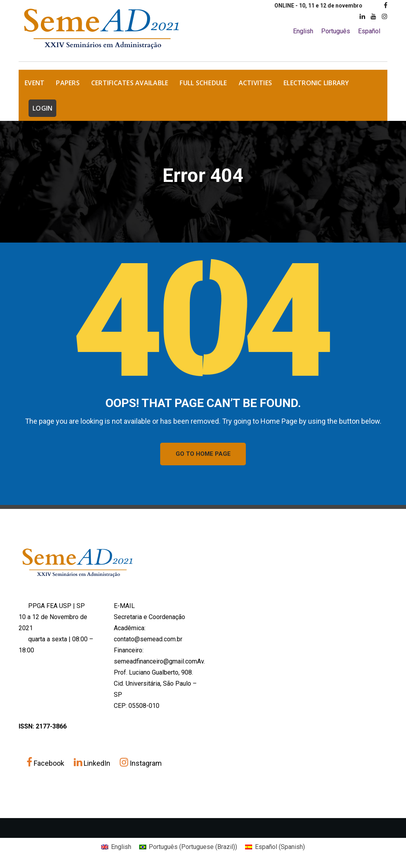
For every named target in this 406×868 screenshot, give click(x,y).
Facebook (46, 764)
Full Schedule (203, 83)
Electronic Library (316, 83)
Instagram (141, 764)
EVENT (34, 83)
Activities (256, 83)
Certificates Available (130, 83)
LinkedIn (93, 764)
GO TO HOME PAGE (203, 454)
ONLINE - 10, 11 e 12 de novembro (318, 6)
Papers (68, 83)
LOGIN (42, 108)
